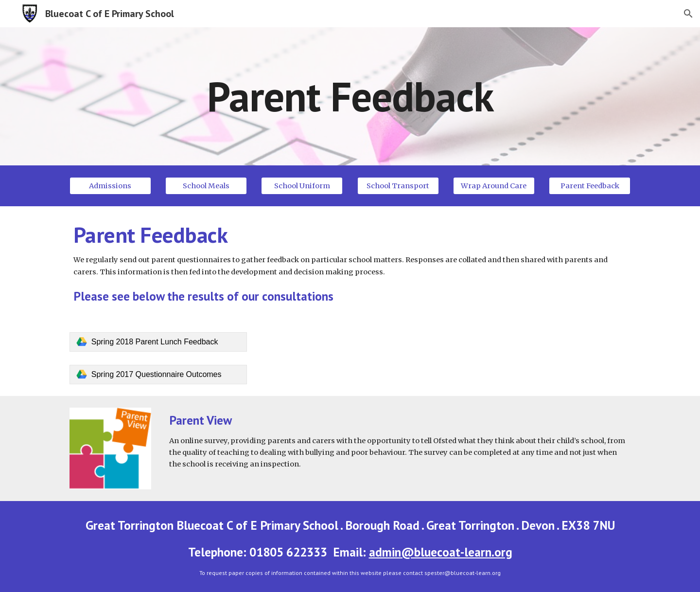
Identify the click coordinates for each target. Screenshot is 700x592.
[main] (350, 96)
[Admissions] (110, 186)
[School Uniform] (302, 186)
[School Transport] (398, 186)
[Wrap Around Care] (494, 186)
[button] (688, 14)
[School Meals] (206, 186)
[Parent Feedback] (590, 186)
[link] (158, 342)
